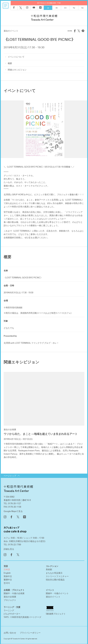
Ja (48, 8)
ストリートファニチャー (57, 576)
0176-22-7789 (15, 544)
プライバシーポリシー (30, 632)
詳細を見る (9, 548)
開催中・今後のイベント (57, 593)
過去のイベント (53, 596)
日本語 (7, 569)
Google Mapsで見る (13, 511)
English (7, 572)
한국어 (7, 582)
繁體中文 (8, 579)
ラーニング (9, 610)
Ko (82, 8)
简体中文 (8, 576)
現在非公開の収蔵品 (55, 579)
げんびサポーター (12, 613)
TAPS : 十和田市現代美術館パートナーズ (22, 616)
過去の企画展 (10, 596)
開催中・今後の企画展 (14, 593)
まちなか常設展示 (54, 572)
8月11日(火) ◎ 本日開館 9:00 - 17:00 (49, 3)
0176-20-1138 (15, 506)
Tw (74, 8)
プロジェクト (10, 599)
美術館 (49, 569)
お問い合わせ (10, 632)
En (57, 8)
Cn (65, 8)
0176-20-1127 (15, 503)
